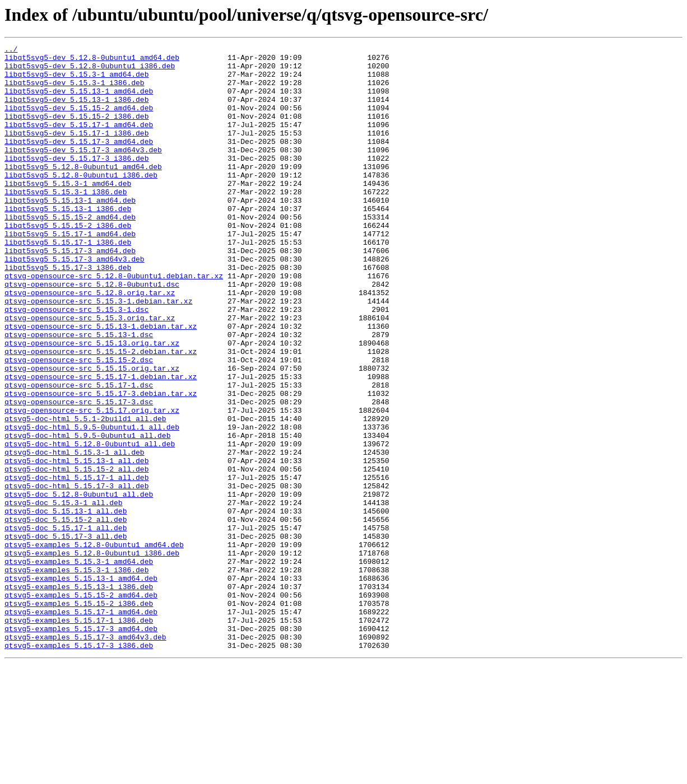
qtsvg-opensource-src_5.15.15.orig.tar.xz (92, 433)
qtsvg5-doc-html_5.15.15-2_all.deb (76, 554)
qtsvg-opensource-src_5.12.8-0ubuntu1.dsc (92, 333)
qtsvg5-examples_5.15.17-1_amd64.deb (81, 726)
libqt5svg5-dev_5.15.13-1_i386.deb (76, 111)
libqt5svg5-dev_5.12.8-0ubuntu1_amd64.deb (92, 60)
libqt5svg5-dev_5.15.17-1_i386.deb (76, 151)
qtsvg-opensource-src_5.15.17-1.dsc (79, 454)
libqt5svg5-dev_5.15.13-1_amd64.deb (79, 101)
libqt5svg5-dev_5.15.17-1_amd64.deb (79, 141)
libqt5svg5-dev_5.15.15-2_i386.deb (76, 131)
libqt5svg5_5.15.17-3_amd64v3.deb (75, 302)
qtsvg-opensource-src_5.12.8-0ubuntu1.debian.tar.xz (114, 323)
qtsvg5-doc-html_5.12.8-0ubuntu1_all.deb (90, 524)
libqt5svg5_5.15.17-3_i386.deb (68, 312)
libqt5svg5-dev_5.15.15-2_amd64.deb (79, 121)
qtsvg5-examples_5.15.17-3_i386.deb (79, 766)
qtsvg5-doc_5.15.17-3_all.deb (66, 635)
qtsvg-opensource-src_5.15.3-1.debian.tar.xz (98, 353)
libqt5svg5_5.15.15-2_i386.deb (68, 262)
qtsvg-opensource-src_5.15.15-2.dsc (79, 423)
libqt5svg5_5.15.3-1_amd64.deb (68, 212)
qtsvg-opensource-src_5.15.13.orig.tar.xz (92, 403)
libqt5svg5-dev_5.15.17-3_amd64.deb (79, 161)
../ (11, 50)
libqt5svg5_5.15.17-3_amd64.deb (70, 292)
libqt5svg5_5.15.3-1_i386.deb (66, 222)
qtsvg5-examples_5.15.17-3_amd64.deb (81, 746)
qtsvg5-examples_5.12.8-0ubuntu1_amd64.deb (94, 645)
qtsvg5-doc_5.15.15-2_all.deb (66, 615)
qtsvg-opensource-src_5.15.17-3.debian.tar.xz (101, 464)
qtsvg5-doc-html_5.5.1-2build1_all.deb (85, 494)
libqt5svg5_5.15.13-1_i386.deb (68, 242)
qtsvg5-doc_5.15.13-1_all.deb (66, 605)
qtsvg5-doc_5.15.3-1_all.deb (64, 595)
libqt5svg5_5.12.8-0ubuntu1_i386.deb (81, 202)
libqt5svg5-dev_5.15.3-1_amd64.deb (76, 81)
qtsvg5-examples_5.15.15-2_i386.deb (79, 716)
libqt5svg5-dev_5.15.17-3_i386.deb (76, 181)
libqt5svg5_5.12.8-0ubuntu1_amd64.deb (83, 192)
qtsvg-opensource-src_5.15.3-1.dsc (76, 363)
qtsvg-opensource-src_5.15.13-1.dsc (79, 393)
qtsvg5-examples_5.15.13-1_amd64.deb (81, 685)
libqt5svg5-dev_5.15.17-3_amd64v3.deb (83, 171)
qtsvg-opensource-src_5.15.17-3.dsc (79, 474)
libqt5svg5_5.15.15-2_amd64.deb (70, 252)
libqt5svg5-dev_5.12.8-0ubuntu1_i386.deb (90, 71)
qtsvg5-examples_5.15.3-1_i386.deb (76, 675)
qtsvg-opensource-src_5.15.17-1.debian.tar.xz (101, 444)
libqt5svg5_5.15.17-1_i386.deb (68, 282)
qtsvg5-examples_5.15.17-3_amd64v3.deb (85, 756)
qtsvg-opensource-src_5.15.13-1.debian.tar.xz (101, 383)
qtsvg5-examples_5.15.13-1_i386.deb (79, 696)
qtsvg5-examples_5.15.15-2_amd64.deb (81, 706)
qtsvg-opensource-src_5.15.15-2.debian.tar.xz (101, 413)
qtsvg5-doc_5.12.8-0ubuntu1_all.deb (79, 585)
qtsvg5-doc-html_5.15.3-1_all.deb (75, 534)
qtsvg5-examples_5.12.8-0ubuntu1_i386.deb (92, 655)
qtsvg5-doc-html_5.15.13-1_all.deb (76, 544)
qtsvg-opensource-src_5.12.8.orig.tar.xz (90, 343)
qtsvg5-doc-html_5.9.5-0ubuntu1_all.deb (87, 514)
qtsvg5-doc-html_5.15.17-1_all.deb (76, 564)
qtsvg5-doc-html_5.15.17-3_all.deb (76, 575)
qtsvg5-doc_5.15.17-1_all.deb (66, 625)
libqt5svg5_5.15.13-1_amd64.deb (70, 232)
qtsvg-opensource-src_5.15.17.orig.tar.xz (92, 484)
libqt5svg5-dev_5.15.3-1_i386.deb (75, 91)
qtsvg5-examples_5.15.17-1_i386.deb (79, 736)
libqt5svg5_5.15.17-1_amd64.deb (70, 272)
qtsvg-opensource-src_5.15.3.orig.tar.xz (90, 373)
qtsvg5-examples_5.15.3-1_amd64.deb (79, 665)
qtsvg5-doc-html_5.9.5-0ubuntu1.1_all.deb (92, 504)
